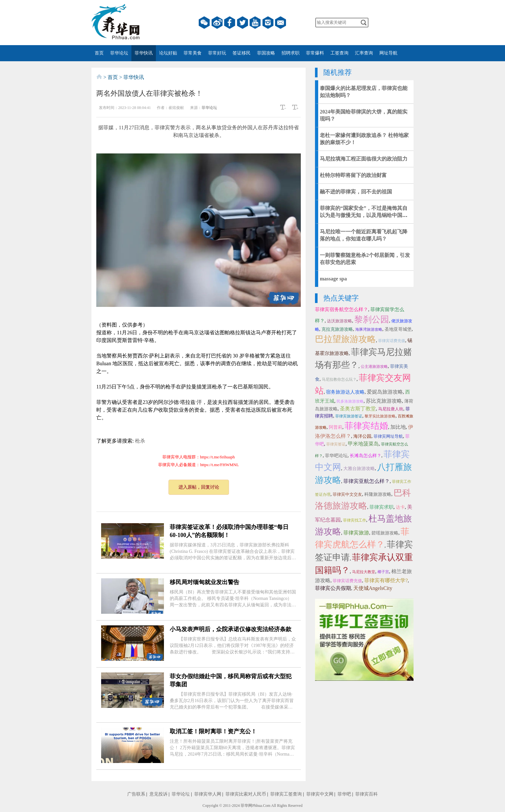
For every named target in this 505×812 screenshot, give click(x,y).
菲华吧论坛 (336, 456)
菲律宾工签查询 (286, 794)
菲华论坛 (119, 53)
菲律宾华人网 (208, 794)
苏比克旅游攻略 (384, 401)
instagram (268, 23)
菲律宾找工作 (355, 520)
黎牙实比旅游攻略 (380, 416)
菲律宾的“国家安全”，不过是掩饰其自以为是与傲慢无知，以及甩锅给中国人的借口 (364, 215)
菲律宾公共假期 (333, 588)
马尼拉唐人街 (391, 409)
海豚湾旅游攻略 (369, 329)
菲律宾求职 (381, 507)
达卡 (400, 507)
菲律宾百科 (367, 794)
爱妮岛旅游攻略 (385, 392)
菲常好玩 (217, 53)
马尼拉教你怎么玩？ (339, 379)
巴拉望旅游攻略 (345, 339)
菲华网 (246, 806)
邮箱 (281, 23)
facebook (230, 23)
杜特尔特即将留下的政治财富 (353, 175)
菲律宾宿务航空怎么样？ (342, 309)
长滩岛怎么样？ (366, 456)
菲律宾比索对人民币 (246, 794)
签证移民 (242, 53)
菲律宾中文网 (320, 794)
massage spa (333, 279)
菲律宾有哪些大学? (386, 580)
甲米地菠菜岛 (363, 444)
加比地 (398, 427)
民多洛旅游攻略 (350, 401)
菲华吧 (344, 794)
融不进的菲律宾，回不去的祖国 (356, 192)
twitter (243, 23)
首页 (99, 53)
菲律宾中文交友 (347, 494)
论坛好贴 (168, 53)
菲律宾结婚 (366, 426)
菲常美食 (193, 53)
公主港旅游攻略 (374, 367)
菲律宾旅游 (356, 533)
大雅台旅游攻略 (359, 469)
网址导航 (388, 53)
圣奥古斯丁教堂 (358, 409)
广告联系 (136, 794)
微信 (204, 23)
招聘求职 (291, 53)
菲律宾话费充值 (392, 341)
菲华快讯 (144, 53)
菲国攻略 (266, 53)
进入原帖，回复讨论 (199, 487)
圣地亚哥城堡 (398, 329)
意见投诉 (158, 794)
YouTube (255, 23)
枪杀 (140, 441)
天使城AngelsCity (373, 588)
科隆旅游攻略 (378, 494)
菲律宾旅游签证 (349, 416)
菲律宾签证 (336, 444)
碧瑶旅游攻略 (385, 533)
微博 (217, 23)
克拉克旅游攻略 (337, 329)
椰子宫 (383, 572)
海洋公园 (362, 436)
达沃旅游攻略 (339, 321)
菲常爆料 (315, 53)
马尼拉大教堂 (364, 572)
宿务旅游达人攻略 (345, 392)
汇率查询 (364, 53)
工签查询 (339, 53)
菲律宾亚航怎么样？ (367, 481)
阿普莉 (336, 427)
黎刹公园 (372, 319)
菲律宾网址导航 (388, 436)
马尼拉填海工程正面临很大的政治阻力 (364, 159)
